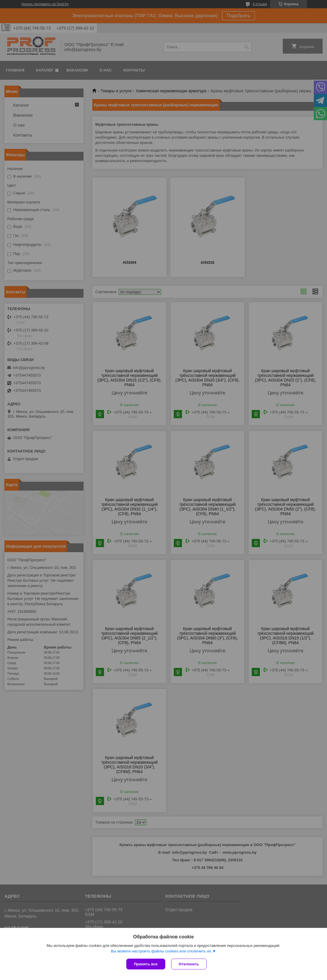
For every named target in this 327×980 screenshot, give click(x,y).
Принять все (146, 964)
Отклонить (189, 964)
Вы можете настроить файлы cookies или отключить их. (161, 951)
